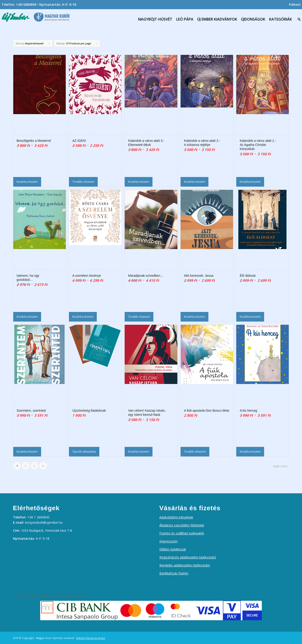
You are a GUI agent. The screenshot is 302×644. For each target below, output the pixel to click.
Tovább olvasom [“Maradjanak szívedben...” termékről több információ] (139, 317)
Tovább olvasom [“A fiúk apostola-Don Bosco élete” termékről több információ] (195, 452)
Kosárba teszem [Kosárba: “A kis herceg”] (250, 452)
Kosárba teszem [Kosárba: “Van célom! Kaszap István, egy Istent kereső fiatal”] (139, 452)
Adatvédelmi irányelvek (176, 517)
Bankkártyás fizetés (174, 573)
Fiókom (295, 4)
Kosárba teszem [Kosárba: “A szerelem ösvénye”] (83, 317)
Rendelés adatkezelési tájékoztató (185, 565)
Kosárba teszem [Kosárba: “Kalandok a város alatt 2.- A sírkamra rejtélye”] (194, 182)
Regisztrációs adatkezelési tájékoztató (188, 557)
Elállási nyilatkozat (173, 549)
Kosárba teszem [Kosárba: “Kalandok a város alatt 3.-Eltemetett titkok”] (139, 182)
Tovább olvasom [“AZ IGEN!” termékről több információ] (83, 182)
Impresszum (168, 541)
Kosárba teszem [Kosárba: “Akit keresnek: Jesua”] (194, 317)
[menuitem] (294, 5)
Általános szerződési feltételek (182, 525)
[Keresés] (298, 19)
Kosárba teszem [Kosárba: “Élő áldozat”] (250, 317)
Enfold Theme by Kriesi (91, 638)
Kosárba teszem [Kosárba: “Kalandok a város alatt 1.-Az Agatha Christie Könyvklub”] (250, 182)
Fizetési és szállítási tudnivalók (182, 533)
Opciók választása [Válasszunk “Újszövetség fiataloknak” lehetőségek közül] (84, 452)
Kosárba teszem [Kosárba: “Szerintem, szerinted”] (27, 452)
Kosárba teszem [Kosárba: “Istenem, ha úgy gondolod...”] (27, 317)
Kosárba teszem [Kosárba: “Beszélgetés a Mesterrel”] (27, 182)
